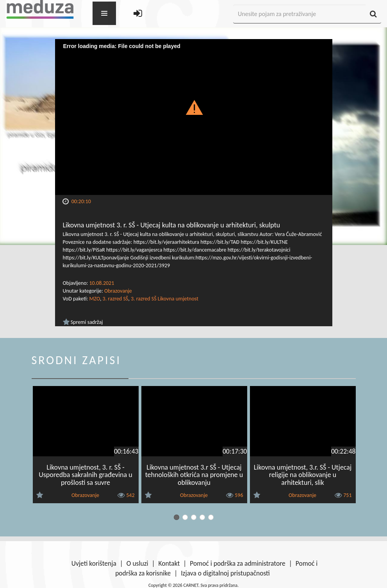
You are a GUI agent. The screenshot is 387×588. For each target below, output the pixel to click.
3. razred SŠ (116, 299)
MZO (95, 299)
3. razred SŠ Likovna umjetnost (165, 299)
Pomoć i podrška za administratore (237, 563)
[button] (193, 107)
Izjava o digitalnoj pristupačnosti (225, 573)
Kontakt (169, 563)
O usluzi (137, 563)
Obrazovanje (118, 291)
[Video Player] (194, 117)
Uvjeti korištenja (94, 563)
